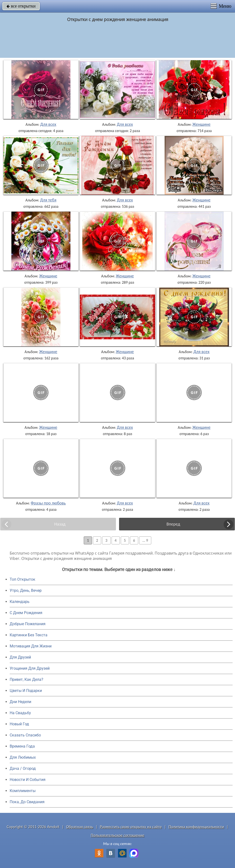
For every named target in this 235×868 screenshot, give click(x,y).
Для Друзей (20, 657)
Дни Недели (20, 702)
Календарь (20, 602)
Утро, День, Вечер (26, 590)
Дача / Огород (23, 768)
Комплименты (23, 791)
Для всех (48, 124)
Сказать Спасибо (25, 735)
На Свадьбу (20, 713)
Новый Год (19, 724)
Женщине (201, 124)
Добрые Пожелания (28, 624)
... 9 (145, 540)
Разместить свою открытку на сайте (131, 827)
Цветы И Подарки (26, 691)
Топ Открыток (23, 579)
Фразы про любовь (48, 503)
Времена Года (22, 746)
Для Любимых (23, 757)
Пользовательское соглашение (117, 835)
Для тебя (48, 200)
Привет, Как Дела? (27, 679)
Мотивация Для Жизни (31, 646)
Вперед (173, 524)
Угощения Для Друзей (30, 668)
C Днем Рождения (26, 613)
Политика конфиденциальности (196, 827)
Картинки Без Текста (29, 635)
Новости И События (28, 780)
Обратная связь (80, 827)
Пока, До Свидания (27, 802)
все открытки (21, 6)
